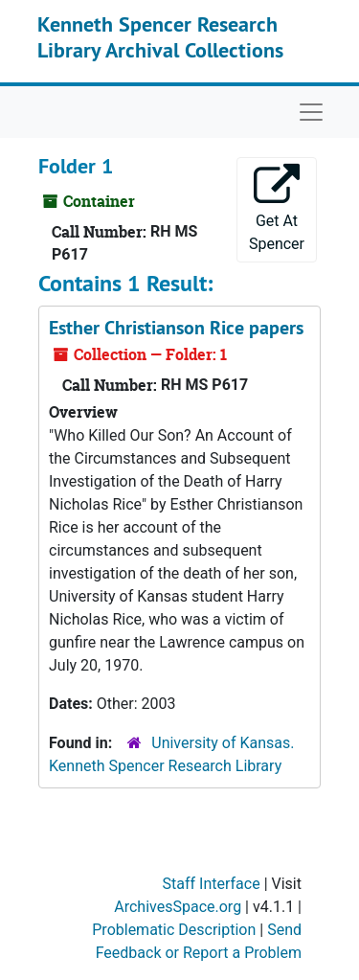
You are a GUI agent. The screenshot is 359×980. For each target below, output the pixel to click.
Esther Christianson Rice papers (176, 328)
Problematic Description (174, 930)
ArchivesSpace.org (178, 907)
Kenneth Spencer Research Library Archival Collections (160, 36)
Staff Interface (212, 884)
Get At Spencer (277, 208)
